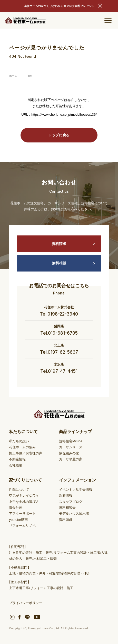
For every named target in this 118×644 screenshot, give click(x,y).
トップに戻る (59, 135)
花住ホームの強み (22, 447)
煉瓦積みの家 (69, 453)
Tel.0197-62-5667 (59, 352)
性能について (19, 490)
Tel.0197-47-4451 (59, 371)
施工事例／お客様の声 (26, 453)
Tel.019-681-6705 (59, 333)
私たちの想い (19, 441)
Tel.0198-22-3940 (59, 314)
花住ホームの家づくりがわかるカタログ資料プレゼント (59, 6)
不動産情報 (17, 459)
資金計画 (16, 508)
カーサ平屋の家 (71, 459)
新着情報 (66, 495)
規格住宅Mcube (71, 441)
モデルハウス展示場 (74, 514)
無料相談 (73, 263)
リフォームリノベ (22, 526)
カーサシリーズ (71, 447)
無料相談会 (67, 508)
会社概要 (16, 465)
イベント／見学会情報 (76, 490)
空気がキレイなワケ (24, 495)
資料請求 (73, 244)
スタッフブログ (71, 502)
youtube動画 (18, 520)
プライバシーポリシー (26, 603)
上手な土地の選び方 (24, 502)
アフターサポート (22, 514)
